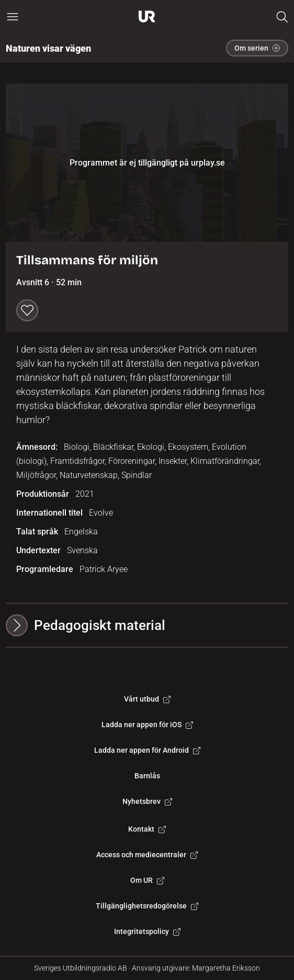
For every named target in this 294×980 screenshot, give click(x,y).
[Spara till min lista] (27, 310)
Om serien (257, 48)
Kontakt (147, 829)
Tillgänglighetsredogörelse (147, 906)
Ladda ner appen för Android (147, 750)
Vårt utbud (147, 699)
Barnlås (147, 776)
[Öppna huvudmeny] (13, 17)
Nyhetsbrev (147, 801)
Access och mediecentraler (147, 855)
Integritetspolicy (147, 931)
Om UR (147, 880)
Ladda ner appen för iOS (147, 725)
